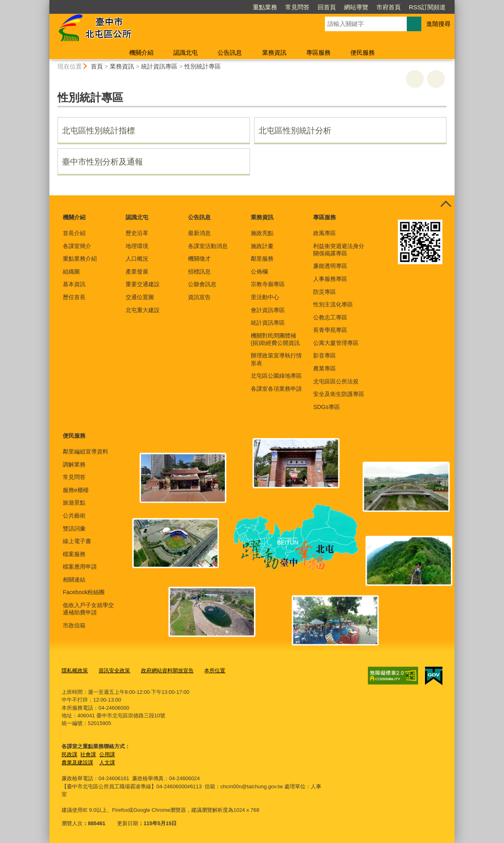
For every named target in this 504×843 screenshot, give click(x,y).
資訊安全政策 (114, 671)
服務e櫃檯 (76, 490)
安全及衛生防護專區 (339, 394)
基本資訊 (74, 284)
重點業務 (265, 7)
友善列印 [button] (415, 79)
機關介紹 (141, 52)
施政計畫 (262, 246)
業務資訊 (274, 52)
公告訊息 (230, 52)
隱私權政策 (75, 671)
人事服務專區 (330, 279)
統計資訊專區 (159, 66)
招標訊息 (199, 272)
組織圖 (71, 272)
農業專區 (325, 368)
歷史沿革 (137, 233)
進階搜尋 (438, 24)
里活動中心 (265, 297)
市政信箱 (74, 625)
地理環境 (137, 246)
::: (46, 3)
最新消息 (199, 233)
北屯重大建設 (143, 310)
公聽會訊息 (202, 284)
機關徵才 (199, 259)
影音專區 (325, 355)
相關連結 (74, 580)
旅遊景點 (74, 503)
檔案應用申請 (80, 567)
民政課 (69, 754)
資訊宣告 (199, 297)
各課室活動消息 (208, 246)
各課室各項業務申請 (276, 389)
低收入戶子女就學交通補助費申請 (88, 609)
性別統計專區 (203, 66)
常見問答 (297, 7)
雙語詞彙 (74, 528)
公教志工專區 (330, 317)
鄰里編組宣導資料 (85, 451)
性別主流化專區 (333, 304)
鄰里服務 (262, 259)
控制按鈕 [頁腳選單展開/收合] (446, 204)
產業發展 (137, 272)
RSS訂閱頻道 (427, 7)
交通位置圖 (140, 297)
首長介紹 (74, 233)
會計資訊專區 (268, 310)
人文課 (107, 762)
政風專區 (325, 233)
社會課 (88, 754)
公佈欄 (259, 272)
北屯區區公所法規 (336, 381)
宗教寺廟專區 (268, 284)
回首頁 (327, 7)
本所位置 (215, 671)
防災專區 (325, 292)
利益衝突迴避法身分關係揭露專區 (339, 250)
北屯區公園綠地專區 (276, 376)
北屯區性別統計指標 (98, 131)
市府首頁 (389, 7)
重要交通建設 (143, 284)
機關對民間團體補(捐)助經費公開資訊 (275, 339)
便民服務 (363, 52)
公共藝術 (74, 516)
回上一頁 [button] (436, 79)
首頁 (97, 66)
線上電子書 (77, 541)
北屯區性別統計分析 (295, 131)
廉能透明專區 (330, 266)
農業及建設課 (77, 762)
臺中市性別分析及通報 (103, 162)
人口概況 (137, 259)
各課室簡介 (77, 246)
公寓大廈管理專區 (336, 343)
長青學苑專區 (330, 330)
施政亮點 (262, 233)
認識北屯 (186, 52)
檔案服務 (74, 554)
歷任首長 (74, 297)
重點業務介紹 (80, 259)
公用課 (107, 754)
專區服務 (318, 52)
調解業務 (74, 464)
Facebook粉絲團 (84, 592)
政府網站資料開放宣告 (167, 671)
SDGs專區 (326, 407)
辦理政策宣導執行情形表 (276, 359)
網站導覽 (356, 7)
